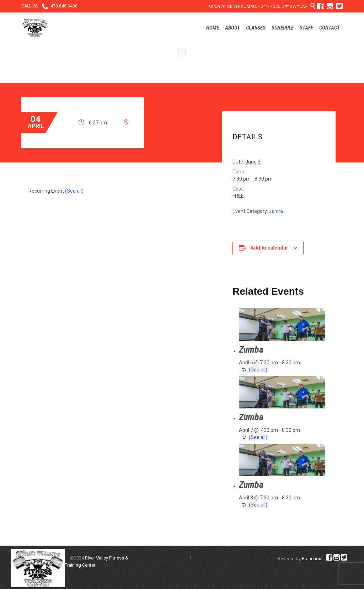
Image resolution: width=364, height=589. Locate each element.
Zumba (276, 211)
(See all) (74, 191)
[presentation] (282, 325)
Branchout (312, 559)
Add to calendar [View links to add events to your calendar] (269, 248)
